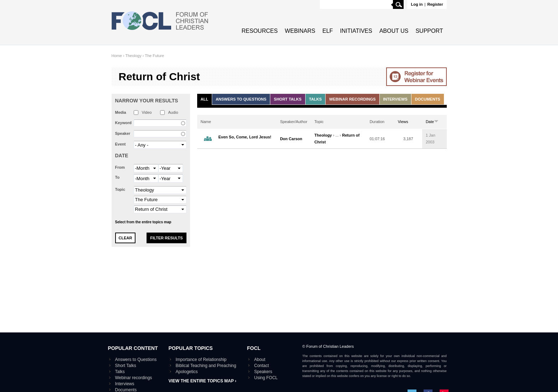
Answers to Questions (241, 99)
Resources (260, 31)
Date (122, 156)
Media (121, 112)
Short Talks (288, 99)
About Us (394, 31)
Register (435, 4)
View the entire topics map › (203, 381)
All (204, 99)
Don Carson (291, 139)
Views (403, 122)
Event (121, 144)
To (117, 177)
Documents (428, 99)
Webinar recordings (352, 99)
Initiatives (356, 31)
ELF (327, 31)
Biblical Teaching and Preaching (206, 366)
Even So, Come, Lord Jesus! (245, 137)
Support (429, 31)
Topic (120, 189)
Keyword (123, 123)
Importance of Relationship (201, 360)
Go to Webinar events (416, 77)
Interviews (395, 99)
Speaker (123, 133)
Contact (262, 366)
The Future (154, 56)
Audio (173, 112)
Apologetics (187, 372)
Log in (417, 4)
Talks (316, 99)
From (120, 167)
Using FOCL (266, 378)
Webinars (300, 31)
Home (117, 56)
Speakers (263, 372)
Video (147, 112)
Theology (133, 56)
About (260, 360)
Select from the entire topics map (143, 222)
